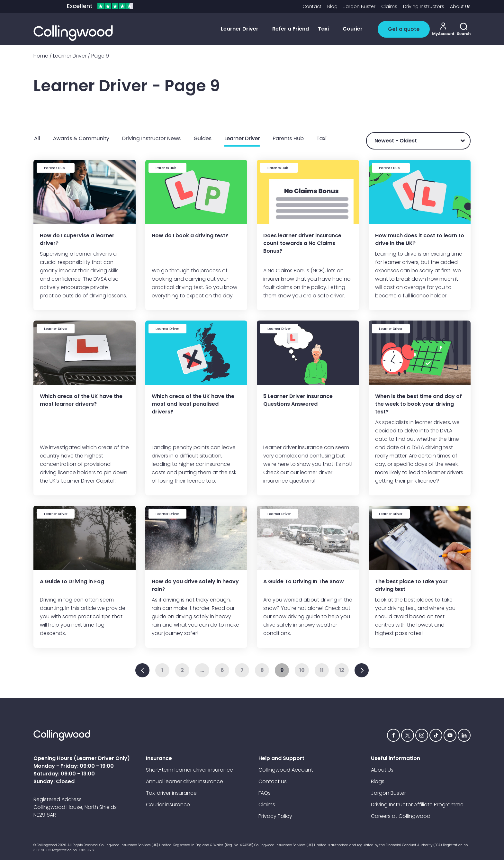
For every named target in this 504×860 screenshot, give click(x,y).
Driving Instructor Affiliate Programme (417, 805)
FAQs (265, 793)
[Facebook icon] (393, 735)
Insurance (159, 758)
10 (302, 670)
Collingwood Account (286, 770)
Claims (389, 6)
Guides (203, 138)
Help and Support (281, 758)
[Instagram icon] (422, 735)
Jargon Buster (359, 6)
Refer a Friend (291, 29)
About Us (460, 6)
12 (342, 670)
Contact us (273, 781)
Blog (332, 6)
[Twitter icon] (408, 735)
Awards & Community (81, 138)
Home (41, 56)
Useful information (396, 758)
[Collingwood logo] (73, 33)
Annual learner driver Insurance (184, 781)
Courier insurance (168, 805)
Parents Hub (288, 138)
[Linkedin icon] (464, 735)
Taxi (322, 138)
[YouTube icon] (450, 735)
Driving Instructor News (152, 138)
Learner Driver (70, 56)
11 (322, 670)
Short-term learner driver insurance (189, 770)
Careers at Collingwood (401, 816)
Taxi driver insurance (171, 793)
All (37, 138)
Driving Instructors (424, 6)
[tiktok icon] (436, 735)
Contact (312, 6)
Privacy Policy (275, 816)
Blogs (378, 781)
